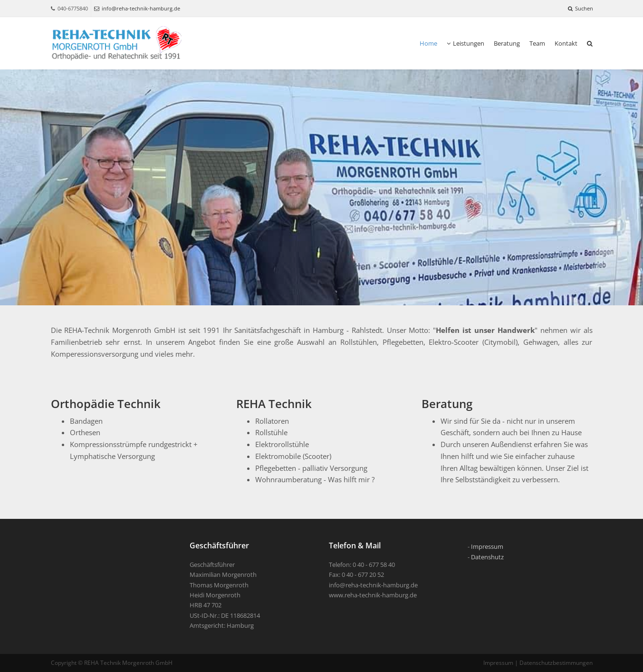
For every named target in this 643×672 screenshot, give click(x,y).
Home (428, 43)
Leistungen (465, 43)
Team (537, 43)
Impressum (487, 546)
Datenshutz (487, 557)
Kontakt (566, 43)
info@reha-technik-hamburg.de (137, 8)
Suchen (581, 8)
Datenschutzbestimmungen (556, 663)
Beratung (507, 43)
